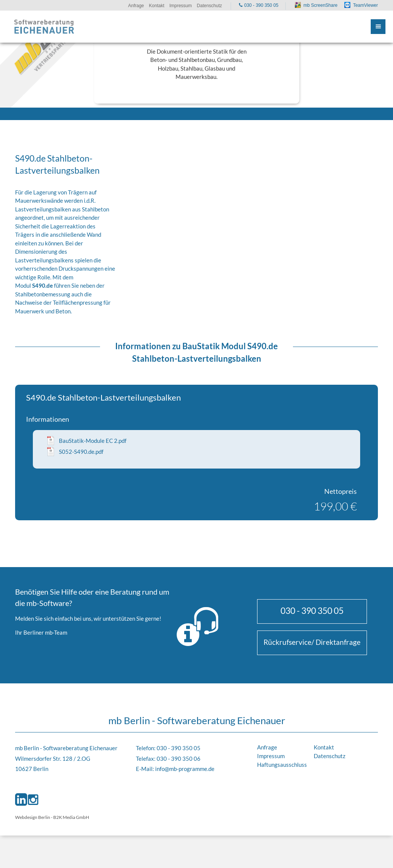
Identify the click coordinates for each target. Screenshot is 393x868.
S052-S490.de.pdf (81, 452)
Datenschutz (330, 756)
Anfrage (267, 747)
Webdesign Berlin (33, 817)
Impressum (271, 756)
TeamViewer (365, 5)
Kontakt (324, 747)
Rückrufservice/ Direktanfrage (312, 642)
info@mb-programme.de (185, 769)
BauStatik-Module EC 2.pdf (93, 441)
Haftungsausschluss (282, 765)
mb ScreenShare (321, 5)
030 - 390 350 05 (312, 611)
